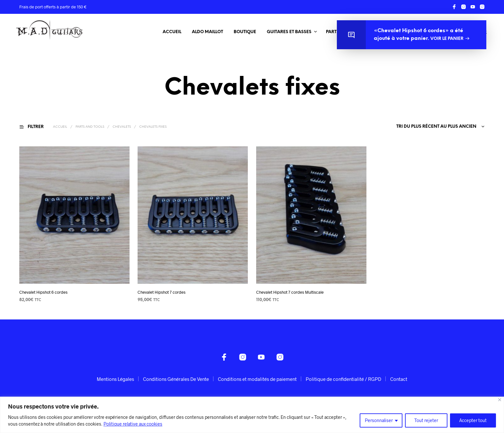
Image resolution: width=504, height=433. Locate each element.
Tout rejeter (426, 420)
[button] (36, 127)
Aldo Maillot (207, 32)
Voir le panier (447, 39)
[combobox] (439, 127)
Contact (399, 379)
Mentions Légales (115, 379)
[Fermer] (500, 400)
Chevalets (122, 127)
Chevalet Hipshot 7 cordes (162, 292)
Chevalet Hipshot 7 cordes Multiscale (290, 292)
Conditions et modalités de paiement (257, 379)
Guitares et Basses (289, 32)
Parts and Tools (90, 127)
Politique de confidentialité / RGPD (343, 379)
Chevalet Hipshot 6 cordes (43, 292)
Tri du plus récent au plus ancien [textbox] (436, 127)
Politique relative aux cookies (133, 424)
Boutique (245, 32)
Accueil (172, 32)
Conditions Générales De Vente (176, 379)
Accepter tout (473, 420)
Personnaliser (379, 420)
